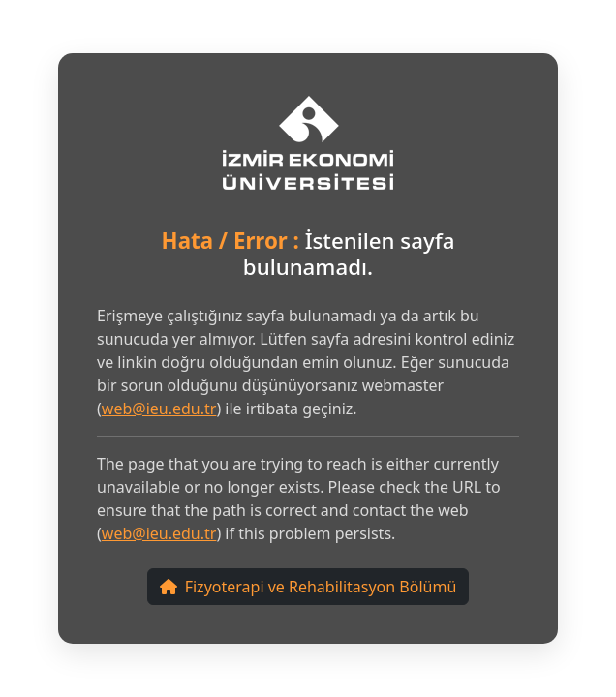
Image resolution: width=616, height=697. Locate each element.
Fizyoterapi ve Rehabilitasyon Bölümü (308, 587)
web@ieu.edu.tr (159, 409)
